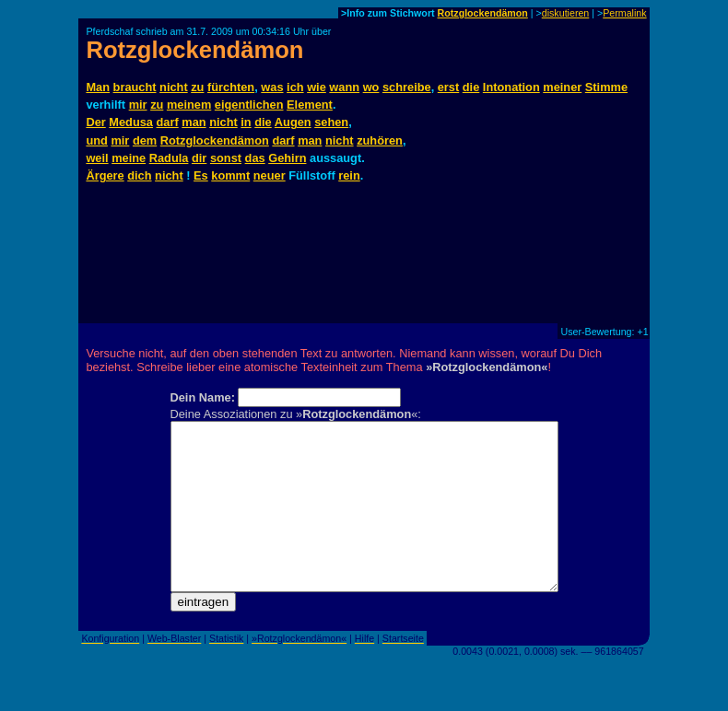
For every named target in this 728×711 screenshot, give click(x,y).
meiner (562, 87)
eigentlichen (249, 105)
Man (98, 87)
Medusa (131, 122)
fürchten (231, 87)
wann (344, 87)
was (272, 87)
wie (317, 87)
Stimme (606, 87)
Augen (293, 122)
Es (201, 175)
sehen (331, 122)
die (471, 87)
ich (295, 87)
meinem (189, 105)
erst (448, 87)
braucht (135, 87)
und (96, 140)
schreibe (407, 87)
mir (138, 105)
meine (129, 158)
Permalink (624, 13)
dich (139, 175)
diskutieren (566, 13)
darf (168, 122)
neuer (270, 175)
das (255, 158)
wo (371, 87)
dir (199, 158)
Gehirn (287, 158)
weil (97, 158)
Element (310, 105)
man (194, 122)
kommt (230, 175)
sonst (226, 158)
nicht (174, 87)
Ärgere (105, 175)
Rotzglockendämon (483, 13)
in (246, 122)
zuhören (380, 140)
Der (95, 122)
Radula (169, 158)
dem (145, 140)
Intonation (511, 87)
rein (349, 175)
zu (197, 87)
